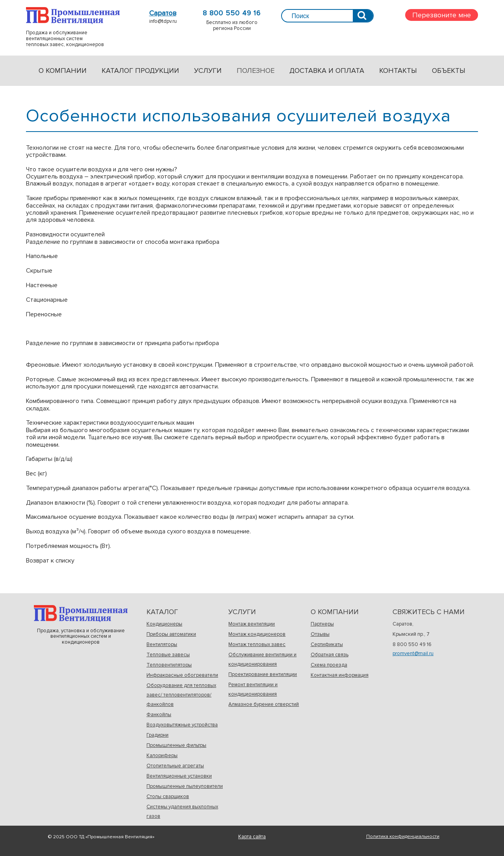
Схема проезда (329, 665)
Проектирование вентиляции (263, 674)
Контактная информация (340, 675)
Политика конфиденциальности (403, 837)
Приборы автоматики (171, 634)
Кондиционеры (164, 624)
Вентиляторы (162, 644)
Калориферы (162, 756)
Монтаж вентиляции (252, 624)
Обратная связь (330, 655)
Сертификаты (327, 644)
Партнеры (322, 624)
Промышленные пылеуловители (185, 786)
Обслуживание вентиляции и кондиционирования (262, 659)
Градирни (157, 735)
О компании (63, 71)
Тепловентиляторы (169, 665)
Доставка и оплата (327, 71)
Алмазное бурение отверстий (264, 704)
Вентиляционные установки (179, 776)
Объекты (449, 71)
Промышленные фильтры (176, 745)
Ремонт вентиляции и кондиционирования (253, 689)
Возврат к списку (50, 561)
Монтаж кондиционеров (257, 634)
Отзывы (320, 634)
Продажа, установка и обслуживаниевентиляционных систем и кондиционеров (81, 614)
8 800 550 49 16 (232, 13)
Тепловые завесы (168, 655)
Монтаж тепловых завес (257, 644)
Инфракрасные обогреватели (182, 675)
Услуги (208, 71)
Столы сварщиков (168, 797)
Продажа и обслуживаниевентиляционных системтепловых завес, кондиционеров (73, 16)
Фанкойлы (159, 715)
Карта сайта (252, 837)
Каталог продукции (140, 71)
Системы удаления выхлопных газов (182, 811)
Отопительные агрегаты (175, 766)
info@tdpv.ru (163, 21)
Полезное (256, 71)
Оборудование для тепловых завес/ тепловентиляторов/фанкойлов (181, 695)
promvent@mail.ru (413, 654)
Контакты (398, 71)
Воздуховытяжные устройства (182, 725)
